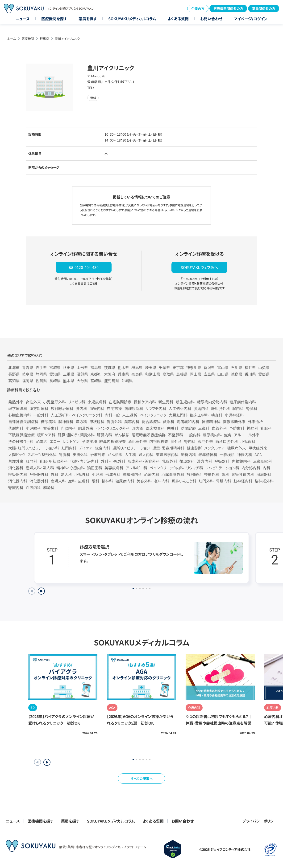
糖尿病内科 (125, 481)
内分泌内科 (251, 468)
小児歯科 (248, 441)
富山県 (223, 367)
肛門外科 (206, 481)
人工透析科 (60, 415)
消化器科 (16, 468)
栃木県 (123, 367)
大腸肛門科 (178, 415)
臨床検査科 (155, 428)
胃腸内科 (224, 481)
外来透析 (255, 422)
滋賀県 (82, 374)
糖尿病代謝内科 (243, 402)
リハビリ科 (77, 402)
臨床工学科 (199, 415)
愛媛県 (264, 374)
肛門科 (31, 461)
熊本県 (69, 381)
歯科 (225, 474)
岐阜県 (28, 374)
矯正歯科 (95, 468)
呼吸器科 (222, 461)
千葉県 (164, 367)
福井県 (250, 367)
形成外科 (113, 474)
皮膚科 (84, 481)
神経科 (252, 428)
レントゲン (71, 441)
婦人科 (66, 474)
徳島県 (237, 374)
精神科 (107, 481)
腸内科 (81, 408)
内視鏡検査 (159, 441)
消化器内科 (18, 481)
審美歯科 (51, 428)
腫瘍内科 (201, 408)
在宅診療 (114, 408)
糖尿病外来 (237, 448)
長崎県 (55, 381)
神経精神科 (211, 422)
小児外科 (82, 474)
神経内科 (245, 454)
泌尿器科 (264, 474)
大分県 (82, 381)
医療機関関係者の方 (228, 8)
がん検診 (122, 435)
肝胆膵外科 (221, 408)
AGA (258, 454)
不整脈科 (175, 435)
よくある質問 (178, 19)
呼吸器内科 (18, 474)
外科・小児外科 (113, 461)
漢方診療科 (39, 408)
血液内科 (33, 487)
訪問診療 (188, 428)
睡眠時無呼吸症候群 (149, 435)
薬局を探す (88, 19)
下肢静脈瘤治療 (21, 435)
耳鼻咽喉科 (262, 461)
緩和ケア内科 (145, 402)
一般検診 (227, 454)
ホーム (11, 39)
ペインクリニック (153, 415)
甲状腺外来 (258, 448)
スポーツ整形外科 (42, 454)
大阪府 (110, 374)
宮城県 (55, 367)
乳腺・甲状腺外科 (54, 461)
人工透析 (130, 415)
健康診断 (194, 448)
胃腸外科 (114, 422)
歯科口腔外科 (227, 441)
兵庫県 (123, 374)
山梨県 (264, 367)
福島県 (96, 367)
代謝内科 (16, 428)
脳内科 (238, 408)
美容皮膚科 (114, 468)
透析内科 (188, 454)
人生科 (130, 454)
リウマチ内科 (156, 408)
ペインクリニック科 (87, 415)
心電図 (42, 441)
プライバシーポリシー (260, 821)
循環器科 (187, 461)
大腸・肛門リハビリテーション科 (34, 448)
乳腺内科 (68, 428)
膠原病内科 (212, 435)
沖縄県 (127, 381)
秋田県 (69, 367)
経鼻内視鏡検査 (112, 441)
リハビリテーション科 (222, 468)
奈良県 (137, 374)
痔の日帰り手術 (21, 441)
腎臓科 (252, 408)
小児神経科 (234, 415)
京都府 (96, 374)
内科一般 (112, 415)
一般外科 (41, 415)
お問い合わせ (211, 19)
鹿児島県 (112, 381)
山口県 (223, 374)
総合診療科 (151, 422)
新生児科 (166, 402)
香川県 (250, 374)
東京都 (178, 367)
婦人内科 (146, 454)
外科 (54, 474)
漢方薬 (138, 428)
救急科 (169, 422)
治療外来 (98, 454)
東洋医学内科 (167, 454)
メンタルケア (214, 448)
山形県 (82, 367)
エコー (55, 441)
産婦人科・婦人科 (40, 468)
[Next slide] (41, 591)
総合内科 (103, 448)
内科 (266, 468)
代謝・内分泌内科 (84, 461)
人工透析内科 (180, 408)
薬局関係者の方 (264, 8)
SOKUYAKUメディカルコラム (132, 19)
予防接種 (89, 441)
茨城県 (110, 367)
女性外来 (33, 402)
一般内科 (193, 435)
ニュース (23, 19)
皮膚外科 (80, 454)
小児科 (97, 474)
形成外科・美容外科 (144, 461)
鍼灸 (228, 435)
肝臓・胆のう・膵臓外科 (76, 435)
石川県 (237, 367)
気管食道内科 (243, 474)
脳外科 (176, 441)
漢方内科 (204, 461)
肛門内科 (69, 448)
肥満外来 (86, 428)
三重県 (69, 374)
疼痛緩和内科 (188, 422)
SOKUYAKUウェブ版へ (199, 267)
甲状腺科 (97, 422)
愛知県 (55, 374)
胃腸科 (65, 454)
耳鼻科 (204, 428)
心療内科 (152, 474)
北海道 (14, 367)
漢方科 (81, 422)
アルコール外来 (247, 435)
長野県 (14, 374)
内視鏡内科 (241, 461)
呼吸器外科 (39, 474)
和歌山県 (153, 374)
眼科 (96, 481)
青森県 (28, 367)
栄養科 (173, 428)
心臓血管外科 (173, 474)
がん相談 (115, 454)
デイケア (86, 448)
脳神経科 (66, 422)
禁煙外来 (16, 461)
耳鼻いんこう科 (184, 481)
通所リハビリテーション (131, 448)
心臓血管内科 (20, 415)
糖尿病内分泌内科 (212, 402)
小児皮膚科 (97, 402)
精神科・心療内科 (71, 468)
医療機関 (28, 39)
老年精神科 (208, 454)
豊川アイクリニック (67, 39)
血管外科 (219, 428)
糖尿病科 (48, 422)
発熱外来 (16, 402)
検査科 (217, 415)
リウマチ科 (195, 468)
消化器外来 (137, 441)
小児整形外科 (54, 402)
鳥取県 (168, 374)
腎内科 (190, 441)
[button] (47, 762)
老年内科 (162, 481)
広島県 (209, 374)
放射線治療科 (62, 408)
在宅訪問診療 (120, 402)
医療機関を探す (54, 19)
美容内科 (132, 422)
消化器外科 (39, 481)
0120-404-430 (87, 267)
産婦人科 (58, 481)
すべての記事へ (142, 779)
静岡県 (41, 374)
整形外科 (212, 474)
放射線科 (194, 474)
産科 (72, 481)
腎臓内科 (16, 487)
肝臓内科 (104, 435)
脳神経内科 (243, 481)
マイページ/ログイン (251, 19)
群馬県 (44, 39)
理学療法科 (18, 408)
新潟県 (209, 367)
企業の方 (198, 8)
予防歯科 (237, 428)
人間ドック (17, 454)
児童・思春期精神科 (168, 448)
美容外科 (144, 481)
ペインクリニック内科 (167, 468)
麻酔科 (49, 487)
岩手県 (41, 367)
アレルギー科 (136, 468)
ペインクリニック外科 (113, 428)
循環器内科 (132, 474)
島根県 (182, 374)
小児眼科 (33, 428)
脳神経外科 (264, 481)
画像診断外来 (234, 422)
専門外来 (205, 441)
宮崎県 (96, 381)
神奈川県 (194, 367)
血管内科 (97, 408)
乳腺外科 (170, 461)
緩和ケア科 (46, 435)
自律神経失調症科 (23, 422)
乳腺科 (266, 428)
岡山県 (196, 374)
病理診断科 (134, 408)
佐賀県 (41, 381)
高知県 (14, 381)
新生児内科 (185, 402)
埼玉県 (151, 367)
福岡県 (28, 381)
